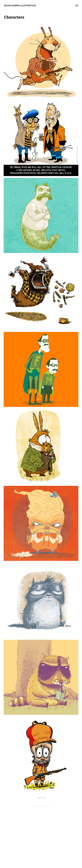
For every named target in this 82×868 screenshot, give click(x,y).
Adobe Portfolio (45, 806)
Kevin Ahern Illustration (20, 5)
